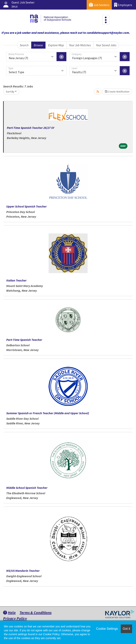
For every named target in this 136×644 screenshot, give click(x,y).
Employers (123, 5)
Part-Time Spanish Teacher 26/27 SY (31, 128)
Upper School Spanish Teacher (26, 206)
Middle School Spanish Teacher (27, 488)
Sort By (10, 92)
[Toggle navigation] (106, 20)
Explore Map (56, 45)
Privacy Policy (15, 618)
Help (9, 612)
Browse (38, 45)
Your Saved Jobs (106, 45)
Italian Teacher (16, 280)
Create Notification (117, 92)
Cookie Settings (107, 629)
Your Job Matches (80, 45)
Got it (126, 629)
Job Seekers (99, 5)
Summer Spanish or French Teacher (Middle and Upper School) (48, 413)
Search (24, 45)
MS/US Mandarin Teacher (23, 571)
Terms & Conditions (36, 612)
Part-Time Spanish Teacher (24, 340)
